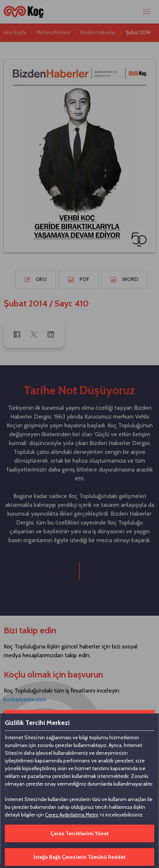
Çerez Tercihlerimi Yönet (79, 833)
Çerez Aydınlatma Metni (72, 815)
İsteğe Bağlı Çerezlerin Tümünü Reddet (79, 857)
